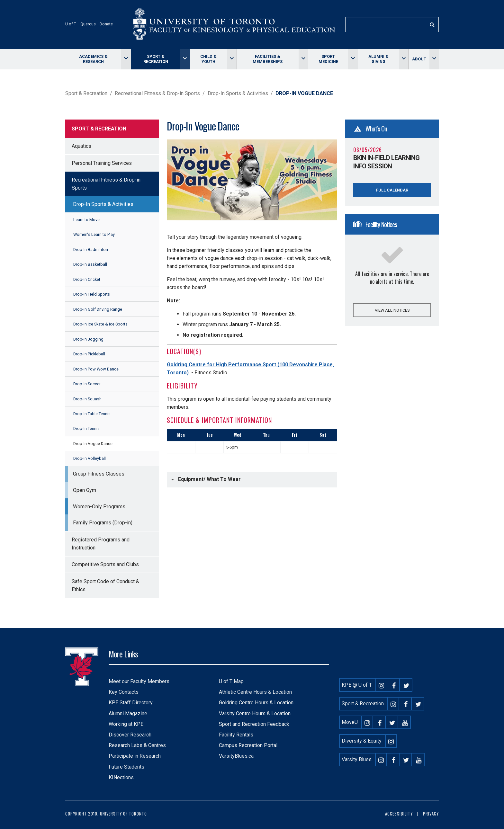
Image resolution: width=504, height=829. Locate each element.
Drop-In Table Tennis (92, 414)
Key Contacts (124, 692)
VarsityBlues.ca (236, 756)
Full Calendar (392, 190)
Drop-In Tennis (86, 428)
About (419, 59)
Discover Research (130, 735)
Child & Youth (208, 59)
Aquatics (81, 146)
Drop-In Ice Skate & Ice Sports (100, 324)
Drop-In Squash (87, 399)
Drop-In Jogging (88, 339)
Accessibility (399, 814)
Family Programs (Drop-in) (103, 523)
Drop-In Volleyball (90, 458)
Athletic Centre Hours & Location (255, 692)
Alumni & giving (378, 59)
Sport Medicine (328, 59)
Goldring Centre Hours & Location (256, 703)
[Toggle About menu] (434, 59)
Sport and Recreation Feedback (254, 724)
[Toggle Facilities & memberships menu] (303, 59)
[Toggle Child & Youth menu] (232, 59)
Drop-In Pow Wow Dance (96, 369)
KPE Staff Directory (131, 703)
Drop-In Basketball (90, 264)
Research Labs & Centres (137, 745)
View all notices (392, 310)
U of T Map (231, 681)
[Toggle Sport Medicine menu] (353, 59)
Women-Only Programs (99, 507)
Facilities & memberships (268, 59)
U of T (71, 24)
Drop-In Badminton (91, 250)
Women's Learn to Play (94, 234)
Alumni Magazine (128, 713)
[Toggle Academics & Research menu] (126, 59)
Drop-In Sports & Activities (238, 93)
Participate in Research (135, 756)
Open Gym (85, 490)
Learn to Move (86, 220)
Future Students (126, 767)
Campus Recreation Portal (248, 745)
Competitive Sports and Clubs (105, 564)
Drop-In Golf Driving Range (98, 309)
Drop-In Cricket (87, 279)
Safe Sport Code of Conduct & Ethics (105, 585)
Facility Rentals (236, 735)
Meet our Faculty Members (139, 681)
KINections (121, 777)
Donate (106, 24)
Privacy (431, 814)
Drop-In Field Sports (92, 294)
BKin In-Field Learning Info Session (386, 162)
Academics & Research (93, 59)
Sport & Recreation (156, 59)
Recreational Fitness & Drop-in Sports (157, 93)
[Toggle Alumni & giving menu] (404, 59)
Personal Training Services (102, 163)
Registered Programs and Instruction (101, 544)
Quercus (88, 24)
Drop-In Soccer (87, 384)
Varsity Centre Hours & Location (255, 713)
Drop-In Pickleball (89, 354)
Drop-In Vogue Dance (93, 444)
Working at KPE (126, 724)
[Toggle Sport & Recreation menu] (185, 59)
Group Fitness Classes (99, 474)
